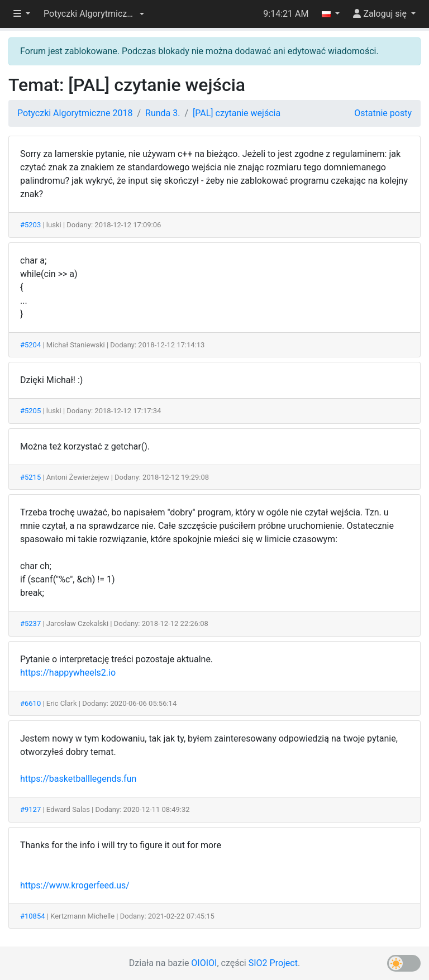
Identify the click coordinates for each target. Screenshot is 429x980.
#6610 (30, 703)
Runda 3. (163, 113)
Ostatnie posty (383, 113)
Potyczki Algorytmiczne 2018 (75, 113)
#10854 (33, 916)
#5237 (30, 623)
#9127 (30, 809)
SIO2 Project (273, 963)
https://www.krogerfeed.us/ (75, 885)
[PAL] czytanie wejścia (237, 113)
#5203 (30, 225)
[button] (94, 14)
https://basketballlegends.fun (78, 779)
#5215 (30, 477)
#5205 (30, 411)
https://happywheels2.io (68, 673)
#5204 (30, 345)
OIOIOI (204, 963)
